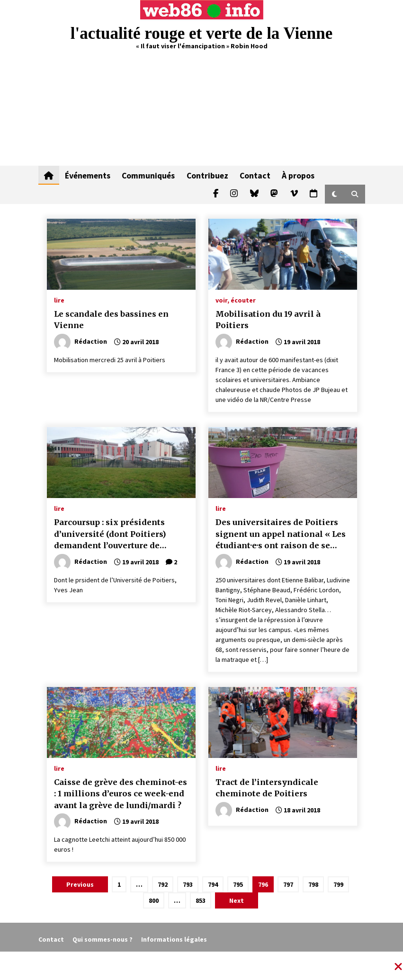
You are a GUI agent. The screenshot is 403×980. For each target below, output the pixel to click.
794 (213, 884)
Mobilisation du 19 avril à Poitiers (268, 320)
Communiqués (148, 175)
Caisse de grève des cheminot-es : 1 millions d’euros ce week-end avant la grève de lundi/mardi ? (121, 794)
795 (238, 884)
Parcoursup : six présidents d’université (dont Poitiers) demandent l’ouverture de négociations (110, 535)
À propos (298, 175)
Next (237, 900)
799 (338, 884)
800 (154, 900)
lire (59, 300)
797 (288, 884)
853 (201, 900)
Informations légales (174, 939)
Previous (80, 884)
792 (163, 884)
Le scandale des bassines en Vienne (111, 320)
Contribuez (207, 175)
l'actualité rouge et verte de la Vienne (201, 33)
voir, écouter (236, 300)
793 (188, 884)
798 (313, 884)
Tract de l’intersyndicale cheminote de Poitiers (267, 788)
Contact (255, 175)
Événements (88, 175)
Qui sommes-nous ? (103, 939)
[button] (335, 194)
